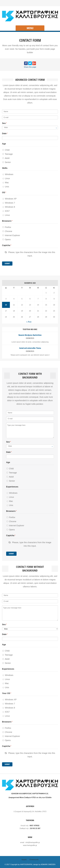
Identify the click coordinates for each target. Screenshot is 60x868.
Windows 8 (9, 207)
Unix (6, 187)
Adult (6, 158)
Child (6, 150)
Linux (6, 178)
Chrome (7, 231)
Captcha (6, 245)
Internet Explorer (11, 235)
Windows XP (10, 199)
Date (4, 133)
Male (6, 127)
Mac (6, 183)
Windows (8, 174)
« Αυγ (29, 322)
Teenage (8, 154)
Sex (4, 123)
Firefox (7, 227)
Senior (7, 162)
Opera (7, 239)
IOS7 (6, 211)
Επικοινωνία (34, 860)
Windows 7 (9, 203)
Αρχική (24, 860)
